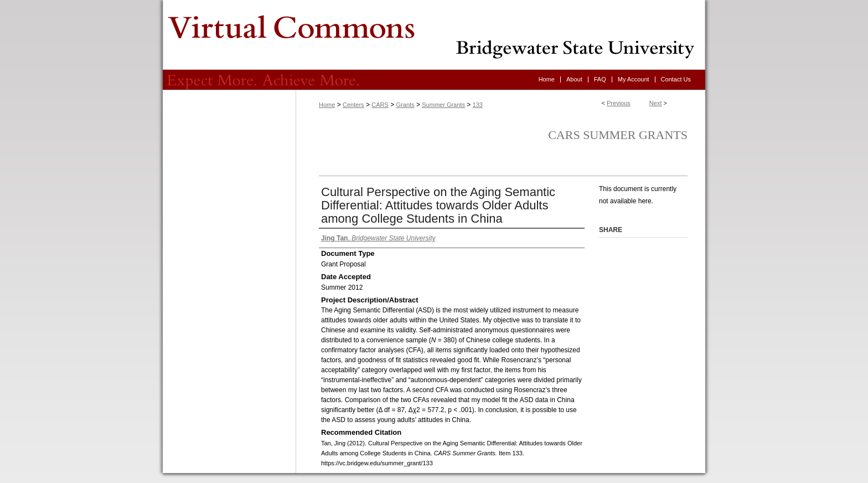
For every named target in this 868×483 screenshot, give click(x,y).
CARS (380, 105)
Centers (353, 105)
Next (656, 103)
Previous (619, 103)
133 (478, 105)
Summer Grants (443, 105)
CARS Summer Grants (618, 135)
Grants (405, 105)
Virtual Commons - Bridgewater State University (434, 35)
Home (327, 105)
